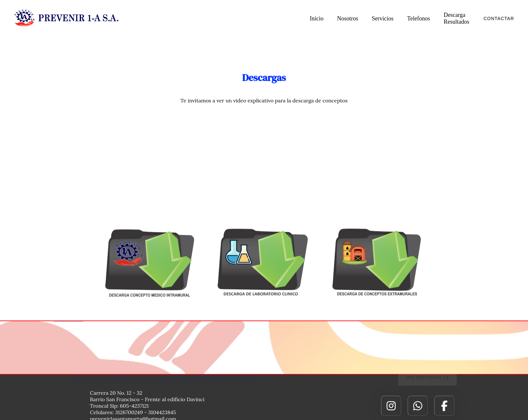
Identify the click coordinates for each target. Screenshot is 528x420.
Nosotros (348, 18)
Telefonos (419, 18)
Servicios (383, 18)
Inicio (317, 18)
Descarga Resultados (456, 18)
